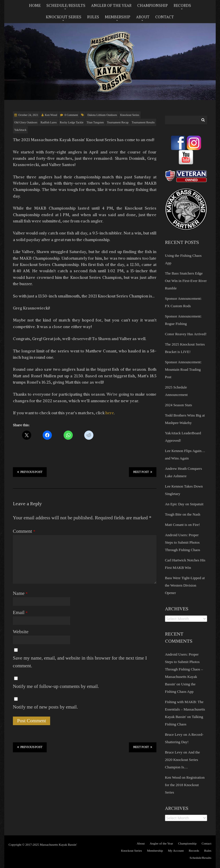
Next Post (143, 472)
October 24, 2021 (28, 115)
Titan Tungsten (95, 122)
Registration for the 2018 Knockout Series (185, 785)
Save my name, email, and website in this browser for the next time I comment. (80, 662)
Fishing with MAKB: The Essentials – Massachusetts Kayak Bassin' (185, 709)
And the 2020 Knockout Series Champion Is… (182, 760)
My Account (176, 851)
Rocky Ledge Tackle (72, 122)
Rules (93, 17)
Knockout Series (64, 17)
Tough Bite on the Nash (183, 514)
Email (20, 612)
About (143, 17)
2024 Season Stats (179, 405)
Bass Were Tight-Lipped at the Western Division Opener (185, 585)
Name (20, 593)
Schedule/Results (66, 6)
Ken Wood (51, 115)
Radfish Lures (48, 122)
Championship (153, 6)
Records (182, 6)
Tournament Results (143, 122)
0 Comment (71, 115)
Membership (118, 17)
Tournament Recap (118, 122)
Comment (24, 531)
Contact (165, 17)
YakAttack (20, 130)
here (110, 413)
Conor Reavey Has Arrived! (186, 334)
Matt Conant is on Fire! (182, 525)
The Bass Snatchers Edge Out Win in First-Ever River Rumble (186, 281)
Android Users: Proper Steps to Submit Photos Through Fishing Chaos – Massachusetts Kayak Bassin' (184, 669)
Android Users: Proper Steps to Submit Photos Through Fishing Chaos (183, 542)
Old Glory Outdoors (26, 122)
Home (35, 6)
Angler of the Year (111, 6)
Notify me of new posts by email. (45, 707)
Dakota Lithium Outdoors (102, 115)
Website (21, 632)
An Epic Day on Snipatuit (184, 504)
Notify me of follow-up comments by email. (56, 686)
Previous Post (30, 472)
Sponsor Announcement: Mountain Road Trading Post (183, 369)
